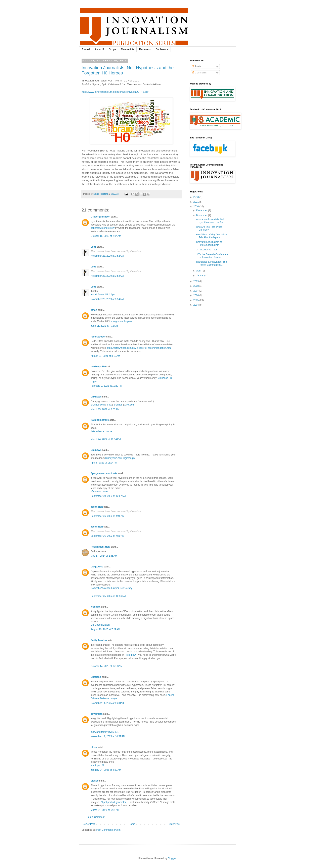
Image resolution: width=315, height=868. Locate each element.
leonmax (96, 607)
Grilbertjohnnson (100, 217)
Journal (86, 49)
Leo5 (93, 247)
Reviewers (145, 49)
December (202, 210)
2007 (196, 291)
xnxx (109, 405)
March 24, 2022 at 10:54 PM (106, 439)
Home (132, 824)
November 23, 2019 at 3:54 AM (107, 299)
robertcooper (98, 337)
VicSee (95, 781)
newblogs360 (98, 367)
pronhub (118, 405)
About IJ (99, 49)
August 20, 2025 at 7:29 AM (105, 629)
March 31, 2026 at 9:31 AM (105, 810)
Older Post (174, 824)
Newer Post (89, 824)
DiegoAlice (97, 567)
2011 (196, 202)
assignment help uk (121, 321)
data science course (101, 431)
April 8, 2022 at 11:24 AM (104, 463)
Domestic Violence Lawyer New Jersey (111, 588)
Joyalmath (97, 714)
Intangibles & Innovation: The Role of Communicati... (211, 263)
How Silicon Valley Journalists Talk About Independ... (212, 236)
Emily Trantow (99, 640)
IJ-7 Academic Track (207, 250)
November (202, 215)
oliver (94, 747)
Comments (199, 73)
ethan (94, 310)
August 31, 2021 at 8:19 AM (105, 356)
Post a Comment (96, 817)
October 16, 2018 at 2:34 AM (106, 236)
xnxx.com (129, 405)
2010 (196, 206)
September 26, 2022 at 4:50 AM (107, 536)
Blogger (172, 858)
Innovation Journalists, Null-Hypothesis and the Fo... (210, 221)
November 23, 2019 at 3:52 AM (107, 256)
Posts (196, 66)
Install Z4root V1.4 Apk (103, 295)
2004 (196, 305)
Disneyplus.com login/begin (120, 458)
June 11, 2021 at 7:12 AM (104, 326)
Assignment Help (100, 547)
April (199, 271)
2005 (196, 300)
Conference (162, 49)
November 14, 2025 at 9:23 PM (107, 703)
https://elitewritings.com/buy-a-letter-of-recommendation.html (139, 348)
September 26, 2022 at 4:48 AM (107, 516)
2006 (196, 295)
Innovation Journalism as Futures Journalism (209, 243)
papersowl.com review (103, 228)
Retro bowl (130, 655)
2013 (196, 197)
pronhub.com (98, 405)
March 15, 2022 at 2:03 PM (105, 409)
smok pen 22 (98, 765)
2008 (196, 286)
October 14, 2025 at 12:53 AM (106, 666)
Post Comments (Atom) (109, 830)
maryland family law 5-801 (105, 732)
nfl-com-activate (99, 491)
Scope (112, 49)
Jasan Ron (97, 507)
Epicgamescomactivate (104, 473)
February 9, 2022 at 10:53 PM (106, 386)
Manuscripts (127, 49)
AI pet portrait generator (113, 802)
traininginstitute (100, 420)
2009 (196, 281)
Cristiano (96, 677)
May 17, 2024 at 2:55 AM (104, 556)
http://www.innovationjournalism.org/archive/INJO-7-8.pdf (115, 92)
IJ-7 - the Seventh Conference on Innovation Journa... (212, 256)
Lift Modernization (100, 625)
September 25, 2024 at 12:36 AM (108, 596)
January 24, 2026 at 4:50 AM (106, 770)
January (201, 275)
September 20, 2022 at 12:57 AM (108, 496)
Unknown (96, 397)
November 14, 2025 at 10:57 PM (108, 736)
